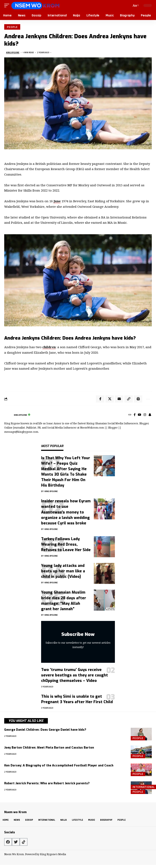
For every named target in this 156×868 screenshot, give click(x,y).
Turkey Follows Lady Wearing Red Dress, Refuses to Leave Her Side (66, 544)
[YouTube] (140, 415)
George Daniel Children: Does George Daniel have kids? (45, 730)
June (57, 201)
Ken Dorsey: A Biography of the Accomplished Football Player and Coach (59, 765)
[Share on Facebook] (100, 399)
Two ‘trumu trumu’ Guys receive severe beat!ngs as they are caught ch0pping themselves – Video (75, 675)
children (49, 347)
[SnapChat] (150, 415)
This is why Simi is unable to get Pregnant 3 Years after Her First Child (77, 699)
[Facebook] (135, 415)
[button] (8, 5)
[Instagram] (145, 415)
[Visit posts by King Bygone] (8, 415)
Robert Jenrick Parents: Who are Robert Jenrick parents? (47, 783)
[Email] (119, 399)
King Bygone (13, 52)
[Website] (130, 415)
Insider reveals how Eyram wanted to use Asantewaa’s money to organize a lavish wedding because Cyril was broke (66, 512)
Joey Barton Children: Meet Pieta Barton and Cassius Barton (49, 748)
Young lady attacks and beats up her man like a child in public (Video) (63, 571)
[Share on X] (110, 399)
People (12, 27)
